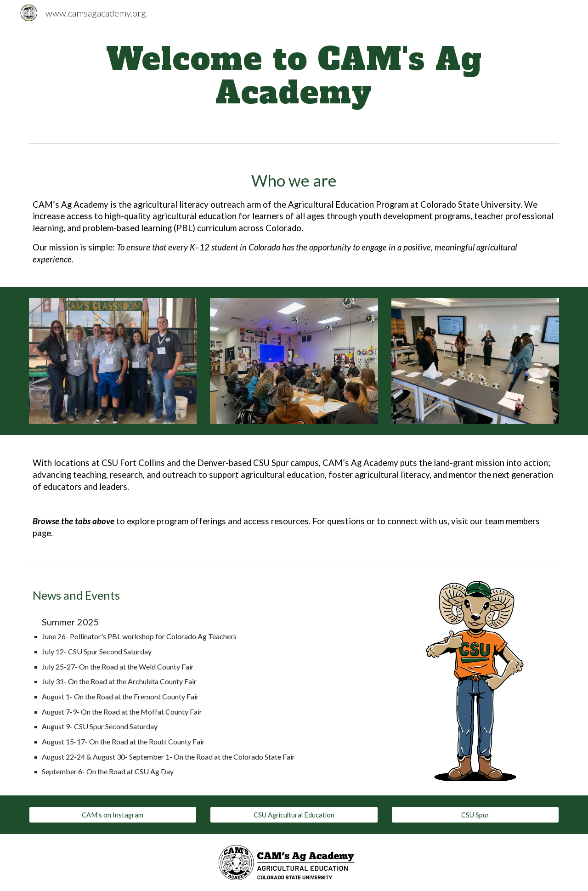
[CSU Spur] (475, 815)
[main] (294, 76)
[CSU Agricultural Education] (294, 815)
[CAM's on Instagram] (113, 815)
